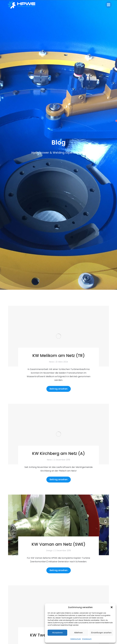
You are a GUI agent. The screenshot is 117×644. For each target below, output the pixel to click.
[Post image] (58, 336)
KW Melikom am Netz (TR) (59, 356)
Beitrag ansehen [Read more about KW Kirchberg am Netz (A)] (59, 479)
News (52, 362)
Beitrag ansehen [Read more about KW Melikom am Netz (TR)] (59, 389)
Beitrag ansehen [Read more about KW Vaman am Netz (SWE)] (59, 570)
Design (49, 551)
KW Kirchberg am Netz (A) (58, 454)
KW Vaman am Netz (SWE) (58, 544)
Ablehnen (78, 633)
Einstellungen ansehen (101, 633)
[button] (112, 607)
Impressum (87, 639)
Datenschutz (76, 639)
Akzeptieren (57, 633)
